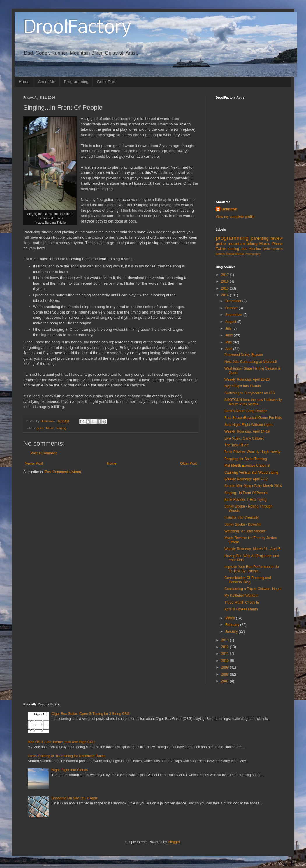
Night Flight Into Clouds (243, 386)
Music (50, 428)
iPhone (277, 244)
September (234, 315)
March (231, 618)
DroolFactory (77, 28)
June (229, 335)
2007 (226, 681)
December (234, 301)
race (244, 249)
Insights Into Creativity (242, 517)
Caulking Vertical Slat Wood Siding (251, 473)
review (277, 238)
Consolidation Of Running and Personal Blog (248, 580)
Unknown (229, 209)
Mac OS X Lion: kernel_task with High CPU (61, 742)
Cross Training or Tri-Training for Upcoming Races (67, 756)
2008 (226, 674)
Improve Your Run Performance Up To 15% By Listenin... (252, 569)
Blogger (174, 842)
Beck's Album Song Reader (246, 411)
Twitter (221, 249)
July (229, 328)
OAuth (267, 249)
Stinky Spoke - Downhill (243, 524)
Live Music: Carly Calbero (244, 438)
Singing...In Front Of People (246, 493)
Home (24, 82)
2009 (226, 667)
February (233, 625)
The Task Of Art (236, 445)
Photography (253, 254)
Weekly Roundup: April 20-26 (247, 379)
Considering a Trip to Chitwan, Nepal (253, 589)
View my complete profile (235, 217)
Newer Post (34, 463)
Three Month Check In (242, 603)
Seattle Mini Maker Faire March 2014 (253, 486)
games (220, 254)
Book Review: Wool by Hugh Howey (252, 452)
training (233, 249)
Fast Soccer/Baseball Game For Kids (253, 418)
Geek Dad (106, 82)
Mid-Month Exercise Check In (247, 466)
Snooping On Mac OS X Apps (75, 798)
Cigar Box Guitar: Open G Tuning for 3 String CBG (91, 714)
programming (232, 238)
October (232, 308)
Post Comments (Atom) (63, 472)
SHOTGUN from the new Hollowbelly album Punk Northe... (253, 402)
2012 (226, 647)
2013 (226, 640)
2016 (226, 281)
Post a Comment (44, 453)
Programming (76, 82)
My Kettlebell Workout (241, 596)
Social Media (235, 254)
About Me (47, 82)
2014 (226, 295)
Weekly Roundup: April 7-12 (246, 479)
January (232, 631)
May (229, 342)
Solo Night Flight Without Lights (249, 425)
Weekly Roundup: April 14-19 (247, 431)
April (229, 349)
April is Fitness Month (241, 609)
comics (278, 249)
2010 (226, 661)
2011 (226, 654)
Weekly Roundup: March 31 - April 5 (252, 549)
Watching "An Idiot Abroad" (245, 531)
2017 (226, 275)
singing (61, 428)
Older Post (188, 463)
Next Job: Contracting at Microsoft (251, 362)
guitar (41, 428)
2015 (226, 288)
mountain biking (243, 244)
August (231, 322)
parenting (260, 238)
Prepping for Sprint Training (246, 459)
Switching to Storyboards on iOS (250, 393)
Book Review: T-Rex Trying (246, 500)
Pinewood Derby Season (244, 355)
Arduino (255, 249)
